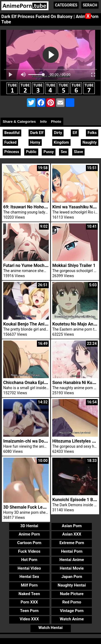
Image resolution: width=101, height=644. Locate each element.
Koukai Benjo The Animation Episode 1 (41, 324)
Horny (35, 142)
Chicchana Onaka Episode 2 (30, 383)
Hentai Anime (72, 560)
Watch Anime (72, 619)
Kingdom (61, 142)
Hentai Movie (72, 568)
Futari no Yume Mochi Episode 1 (34, 265)
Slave (78, 152)
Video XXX (29, 619)
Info (43, 122)
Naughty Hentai (72, 585)
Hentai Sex (29, 577)
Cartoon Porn (29, 543)
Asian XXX (72, 534)
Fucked (10, 142)
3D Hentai (29, 526)
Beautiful (12, 133)
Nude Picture (72, 594)
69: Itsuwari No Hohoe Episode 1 (35, 207)
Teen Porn (29, 611)
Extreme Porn (72, 543)
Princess (12, 152)
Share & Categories (19, 122)
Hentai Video (29, 568)
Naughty (90, 142)
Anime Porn (29, 534)
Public (31, 152)
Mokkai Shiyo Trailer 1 (74, 265)
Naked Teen (29, 594)
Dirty (58, 133)
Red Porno (72, 602)
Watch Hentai (50, 628)
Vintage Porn (72, 611)
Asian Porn (72, 526)
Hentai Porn (72, 551)
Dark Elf (37, 133)
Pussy (48, 152)
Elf (75, 133)
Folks (92, 133)
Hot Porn (29, 560)
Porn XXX (29, 602)
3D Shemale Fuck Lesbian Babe (34, 507)
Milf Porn (29, 585)
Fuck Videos (29, 551)
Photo (56, 122)
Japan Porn (72, 577)
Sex (64, 152)
